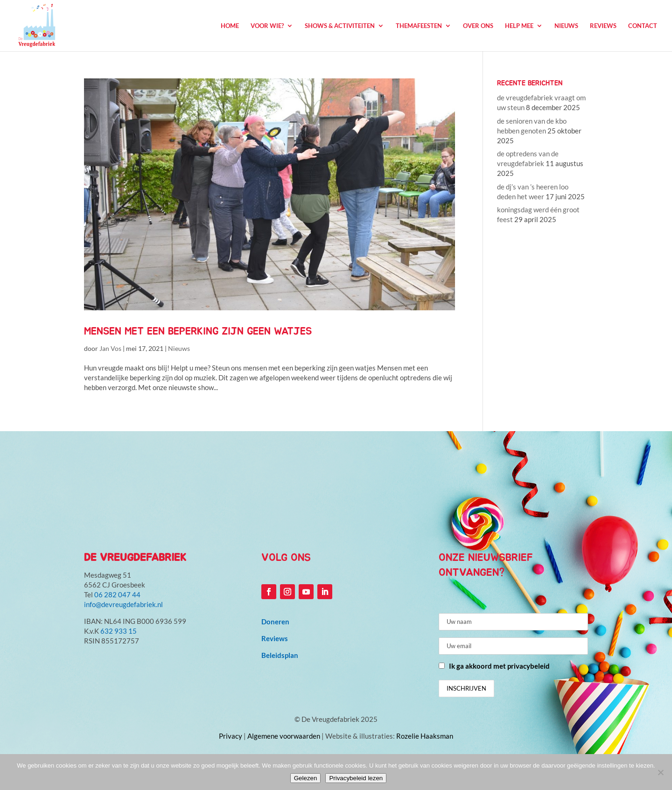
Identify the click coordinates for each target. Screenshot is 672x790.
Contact (643, 26)
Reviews (603, 26)
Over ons (478, 26)
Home (230, 26)
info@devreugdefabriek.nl (123, 604)
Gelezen (306, 778)
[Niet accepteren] (660, 772)
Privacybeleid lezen (356, 778)
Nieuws (566, 26)
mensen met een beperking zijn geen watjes (198, 331)
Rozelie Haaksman (425, 736)
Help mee (519, 26)
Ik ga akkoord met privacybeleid (499, 666)
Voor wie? (267, 26)
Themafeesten (419, 26)
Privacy (231, 736)
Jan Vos (110, 348)
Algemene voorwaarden (284, 736)
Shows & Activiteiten (340, 26)
